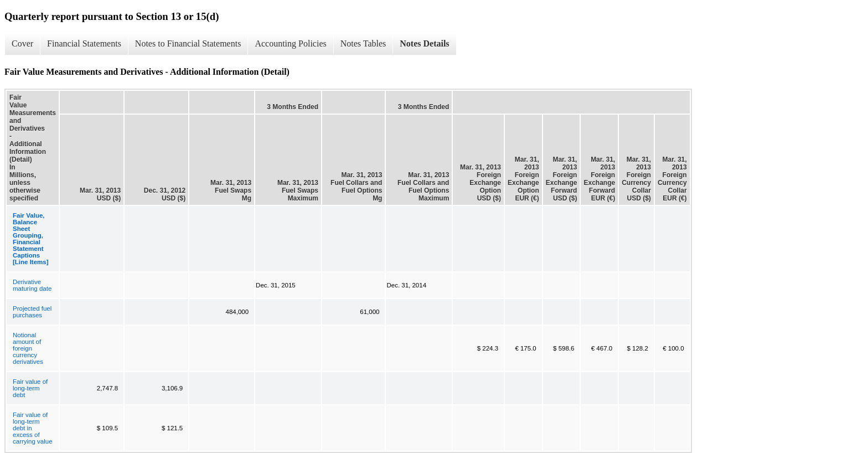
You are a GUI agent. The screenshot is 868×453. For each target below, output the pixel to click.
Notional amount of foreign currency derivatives (28, 348)
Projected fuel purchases (32, 312)
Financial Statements (84, 43)
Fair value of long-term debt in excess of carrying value (33, 428)
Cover (22, 43)
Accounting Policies (290, 43)
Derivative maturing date (32, 285)
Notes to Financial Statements (188, 43)
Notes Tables (363, 43)
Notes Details (424, 43)
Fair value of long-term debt (30, 388)
